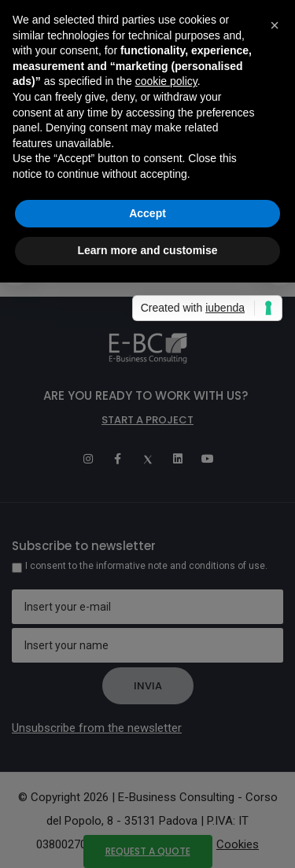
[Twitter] (148, 459)
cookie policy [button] (166, 81)
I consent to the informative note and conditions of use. (146, 566)
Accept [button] (147, 213)
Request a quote (148, 851)
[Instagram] (88, 459)
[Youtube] (208, 459)
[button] (275, 25)
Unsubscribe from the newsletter (97, 728)
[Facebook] (118, 459)
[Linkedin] (178, 459)
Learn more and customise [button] (147, 250)
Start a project (147, 420)
